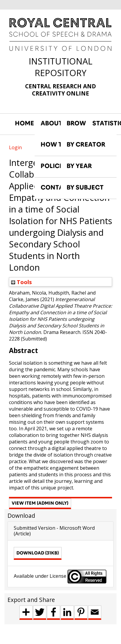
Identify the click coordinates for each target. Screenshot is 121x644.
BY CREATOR (86, 144)
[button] (40, 504)
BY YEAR (79, 166)
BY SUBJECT (85, 187)
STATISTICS (102, 123)
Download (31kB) (38, 553)
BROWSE (76, 123)
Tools (22, 282)
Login (15, 147)
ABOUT (50, 123)
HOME (24, 123)
